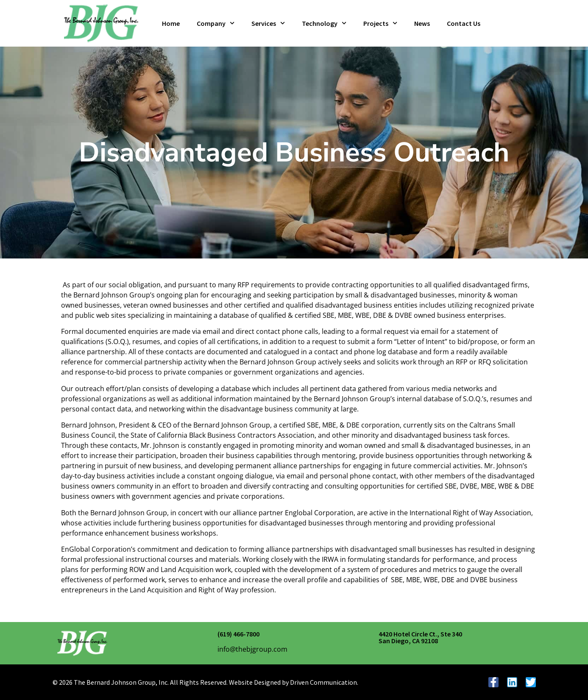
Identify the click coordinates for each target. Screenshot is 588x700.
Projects (380, 23)
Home (171, 23)
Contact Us (464, 23)
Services (268, 23)
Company (216, 23)
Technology (324, 23)
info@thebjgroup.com (252, 649)
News (422, 23)
